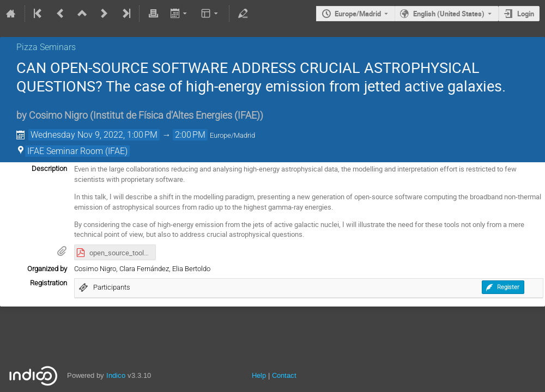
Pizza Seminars (46, 47)
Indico (116, 375)
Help (259, 375)
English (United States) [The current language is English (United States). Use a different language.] (449, 14)
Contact (284, 375)
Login (526, 14)
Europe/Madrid (358, 14)
